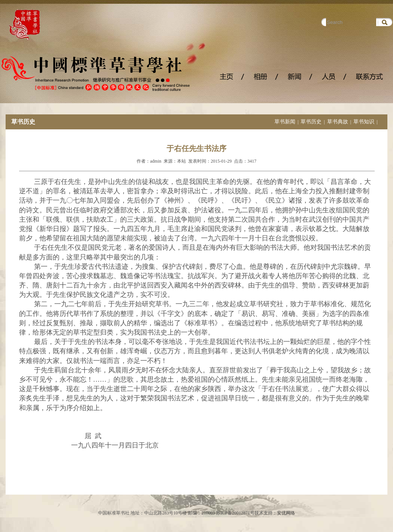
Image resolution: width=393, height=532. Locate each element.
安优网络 (286, 513)
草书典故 (338, 122)
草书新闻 (285, 122)
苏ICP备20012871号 (235, 513)
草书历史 (311, 122)
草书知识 (364, 122)
